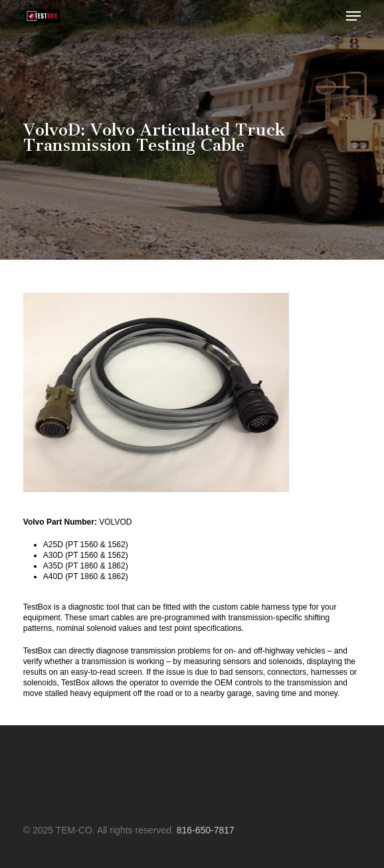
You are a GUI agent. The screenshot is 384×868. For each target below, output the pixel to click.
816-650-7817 (206, 830)
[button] (353, 16)
